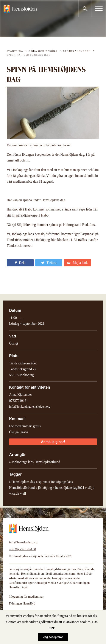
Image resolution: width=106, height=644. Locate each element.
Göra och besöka (43, 51)
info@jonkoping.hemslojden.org (30, 407)
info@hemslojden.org (23, 542)
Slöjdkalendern (77, 51)
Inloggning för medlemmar (26, 597)
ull (24, 493)
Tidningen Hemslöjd (22, 603)
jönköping (45, 488)
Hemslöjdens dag (23, 482)
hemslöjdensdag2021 (70, 488)
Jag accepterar (53, 637)
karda (15, 493)
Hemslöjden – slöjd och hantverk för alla (20, 9)
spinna (43, 482)
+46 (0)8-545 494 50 (23, 549)
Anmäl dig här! (53, 442)
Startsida (15, 51)
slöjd (91, 488)
